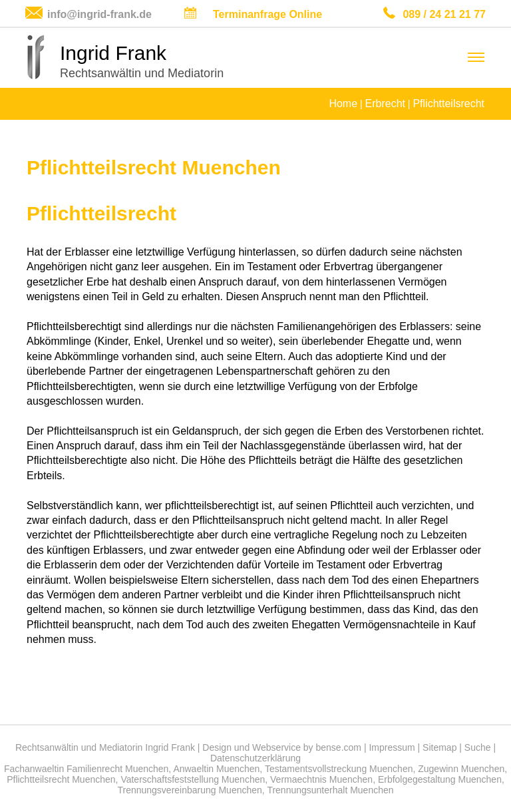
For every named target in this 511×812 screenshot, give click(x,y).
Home (343, 103)
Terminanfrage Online (267, 14)
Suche (478, 747)
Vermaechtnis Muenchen (321, 779)
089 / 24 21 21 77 (444, 14)
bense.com (339, 747)
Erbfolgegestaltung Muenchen (440, 779)
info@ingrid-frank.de (99, 14)
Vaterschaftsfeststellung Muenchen (193, 779)
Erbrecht (385, 103)
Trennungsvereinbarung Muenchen (189, 790)
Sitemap (439, 747)
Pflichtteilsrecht (448, 103)
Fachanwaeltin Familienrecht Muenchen (86, 769)
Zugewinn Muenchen (461, 769)
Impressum (392, 747)
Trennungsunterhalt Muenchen (330, 790)
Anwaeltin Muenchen (216, 769)
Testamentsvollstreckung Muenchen (339, 769)
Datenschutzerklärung (255, 758)
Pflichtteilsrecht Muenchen (61, 779)
